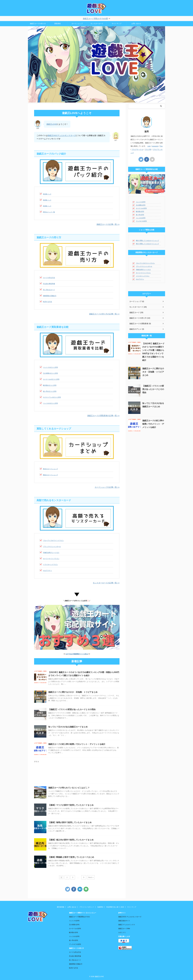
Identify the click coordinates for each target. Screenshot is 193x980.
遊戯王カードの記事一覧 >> (108, 224)
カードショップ (77, 24)
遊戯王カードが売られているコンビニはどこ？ (69, 788)
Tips (161, 146)
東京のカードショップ (50, 469)
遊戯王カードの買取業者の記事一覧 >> (103, 416)
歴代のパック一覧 (49, 212)
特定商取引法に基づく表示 (115, 907)
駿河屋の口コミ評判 (50, 385)
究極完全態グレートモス (51, 553)
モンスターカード (97, 24)
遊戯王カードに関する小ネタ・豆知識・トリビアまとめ (73, 692)
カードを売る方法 (49, 278)
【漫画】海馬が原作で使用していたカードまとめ (70, 822)
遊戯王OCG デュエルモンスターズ (130, 917)
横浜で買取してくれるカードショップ (147, 240)
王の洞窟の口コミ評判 (50, 373)
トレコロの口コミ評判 (50, 403)
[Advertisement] (77, 774)
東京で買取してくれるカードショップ (147, 244)
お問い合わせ (136, 24)
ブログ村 (148, 149)
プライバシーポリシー (87, 907)
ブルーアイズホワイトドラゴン (53, 541)
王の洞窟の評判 (141, 205)
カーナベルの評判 (141, 208)
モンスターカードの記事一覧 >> (106, 583)
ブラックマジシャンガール (52, 547)
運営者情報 (61, 907)
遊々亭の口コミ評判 (50, 391)
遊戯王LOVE (52, 124)
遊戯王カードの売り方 (38, 24)
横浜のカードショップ (50, 475)
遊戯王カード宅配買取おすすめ (79, 917)
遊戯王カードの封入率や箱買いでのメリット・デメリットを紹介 (77, 744)
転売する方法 (48, 302)
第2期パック (47, 200)
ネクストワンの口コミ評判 (52, 397)
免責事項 (100, 907)
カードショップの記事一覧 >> (107, 487)
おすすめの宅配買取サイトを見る (77, 654)
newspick (155, 146)
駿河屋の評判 (140, 211)
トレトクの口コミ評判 (50, 367)
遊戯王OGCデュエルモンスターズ (62, 135)
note (149, 146)
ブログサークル (137, 149)
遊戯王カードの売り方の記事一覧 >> (104, 314)
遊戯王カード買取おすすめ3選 (95, 19)
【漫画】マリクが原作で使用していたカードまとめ (71, 805)
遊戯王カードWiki (124, 929)
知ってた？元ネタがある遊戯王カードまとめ (68, 727)
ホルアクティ (48, 571)
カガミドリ (122, 932)
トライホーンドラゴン (50, 565)
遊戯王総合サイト (124, 921)
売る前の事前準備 (49, 284)
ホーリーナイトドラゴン (51, 559)
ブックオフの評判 (141, 221)
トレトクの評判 (141, 202)
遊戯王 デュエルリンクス (127, 925)
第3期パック (47, 206)
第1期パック (47, 194)
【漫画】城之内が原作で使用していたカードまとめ (71, 840)
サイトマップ (117, 24)
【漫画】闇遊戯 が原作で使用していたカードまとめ (71, 857)
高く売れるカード (49, 290)
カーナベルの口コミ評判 (51, 379)
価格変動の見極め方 (50, 296)
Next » (91, 877)
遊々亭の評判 (140, 215)
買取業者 (57, 24)
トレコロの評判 (141, 218)
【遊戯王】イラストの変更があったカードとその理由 (72, 709)
